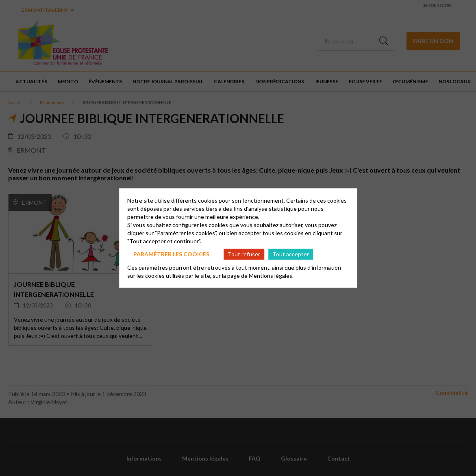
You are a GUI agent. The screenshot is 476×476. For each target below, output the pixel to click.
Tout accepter (291, 254)
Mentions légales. (271, 275)
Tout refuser (244, 254)
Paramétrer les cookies (171, 254)
